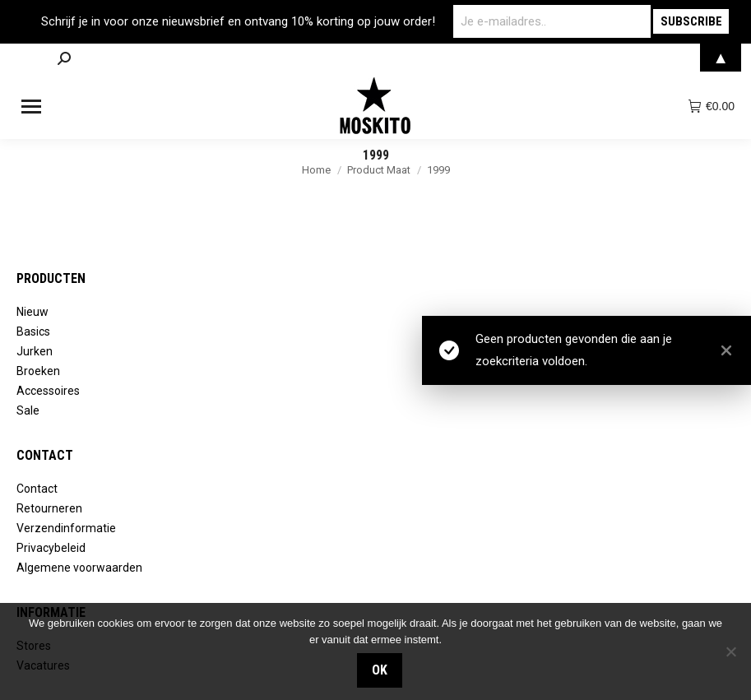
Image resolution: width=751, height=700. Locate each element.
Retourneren (49, 508)
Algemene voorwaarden (79, 568)
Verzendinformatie (66, 528)
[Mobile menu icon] (31, 107)
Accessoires (48, 391)
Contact (37, 489)
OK (380, 670)
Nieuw (32, 312)
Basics (33, 331)
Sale (28, 410)
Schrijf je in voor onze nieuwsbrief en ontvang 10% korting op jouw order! (238, 21)
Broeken (38, 371)
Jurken (35, 351)
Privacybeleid (51, 548)
